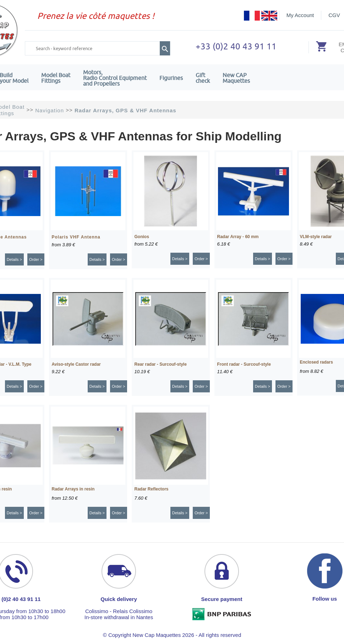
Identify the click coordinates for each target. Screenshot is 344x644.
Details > (14, 259)
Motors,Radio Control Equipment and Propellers (115, 78)
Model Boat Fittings (56, 78)
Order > (36, 259)
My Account (300, 15)
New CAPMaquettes (236, 78)
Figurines (171, 78)
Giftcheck (203, 78)
